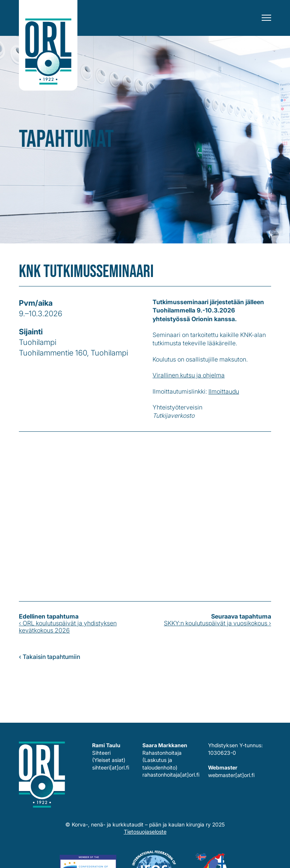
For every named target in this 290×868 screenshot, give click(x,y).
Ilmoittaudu (224, 391)
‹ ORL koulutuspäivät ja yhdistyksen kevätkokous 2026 (68, 626)
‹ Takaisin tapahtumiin (49, 657)
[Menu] (266, 18)
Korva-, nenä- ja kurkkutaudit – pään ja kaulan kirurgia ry (48, 45)
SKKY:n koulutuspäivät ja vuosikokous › (217, 623)
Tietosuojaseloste (145, 832)
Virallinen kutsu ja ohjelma (189, 375)
